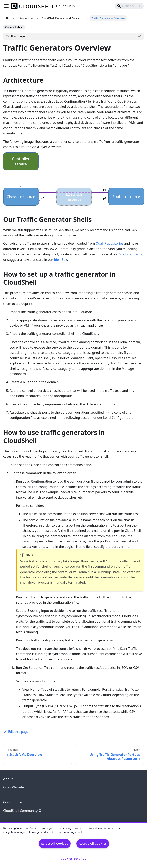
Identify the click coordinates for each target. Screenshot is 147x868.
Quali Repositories (109, 243)
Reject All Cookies (54, 844)
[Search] (129, 6)
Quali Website (14, 787)
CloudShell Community (22, 811)
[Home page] (7, 18)
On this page (15, 36)
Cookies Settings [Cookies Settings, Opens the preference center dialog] (74, 858)
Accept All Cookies (93, 844)
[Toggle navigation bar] (6, 6)
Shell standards (130, 254)
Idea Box (61, 260)
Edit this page (16, 732)
